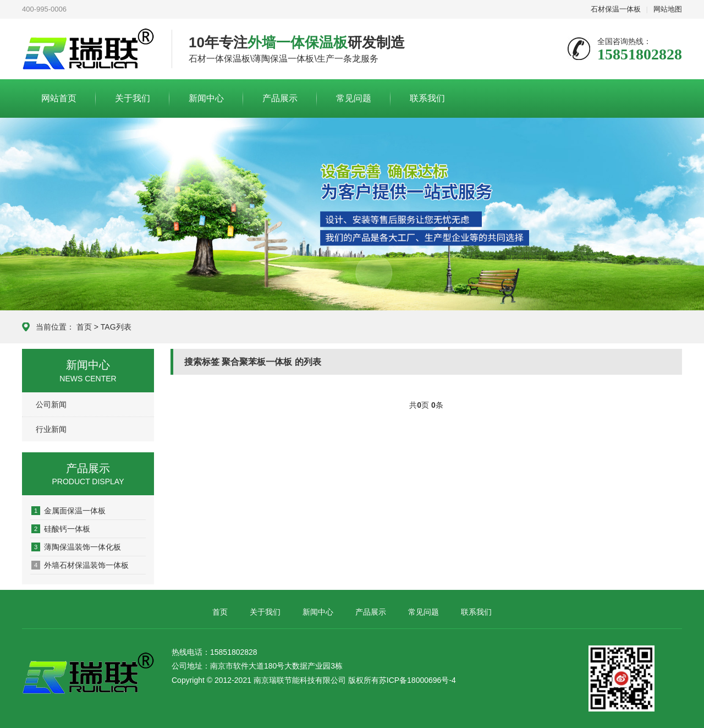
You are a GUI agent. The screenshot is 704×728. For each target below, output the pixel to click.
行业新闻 (51, 429)
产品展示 (280, 98)
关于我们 (133, 98)
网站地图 (668, 9)
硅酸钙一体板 (61, 529)
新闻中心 (206, 98)
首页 (84, 327)
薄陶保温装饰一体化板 (76, 547)
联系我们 (427, 98)
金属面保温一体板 (68, 511)
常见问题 (354, 98)
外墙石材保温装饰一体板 (80, 565)
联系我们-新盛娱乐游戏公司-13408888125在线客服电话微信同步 (89, 50)
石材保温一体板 (616, 9)
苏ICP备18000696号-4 (417, 680)
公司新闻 (51, 404)
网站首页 (59, 98)
